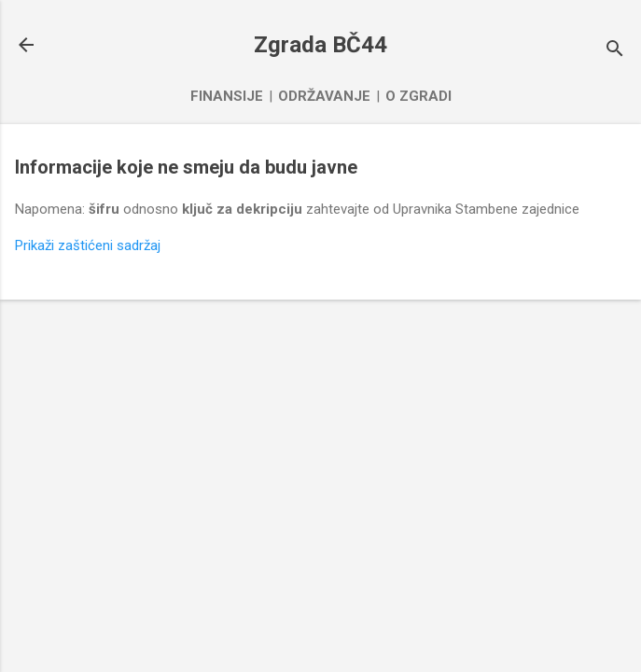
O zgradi (418, 96)
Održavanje (324, 96)
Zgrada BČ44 (320, 45)
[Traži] (615, 51)
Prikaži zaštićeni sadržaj (88, 245)
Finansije (227, 96)
